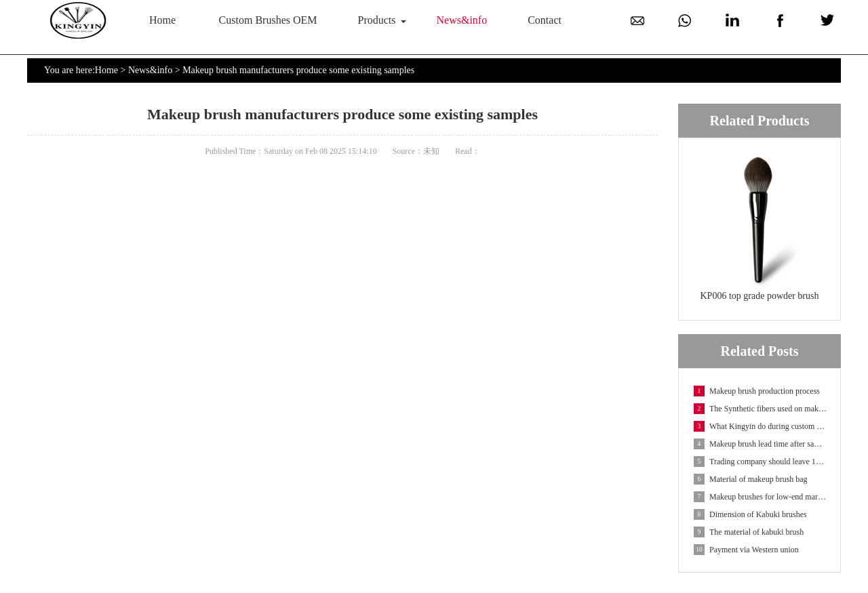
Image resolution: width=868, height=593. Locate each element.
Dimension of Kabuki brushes (750, 514)
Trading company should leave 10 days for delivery (760, 462)
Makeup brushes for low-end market (760, 497)
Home (162, 20)
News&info (462, 20)
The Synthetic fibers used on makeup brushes (760, 409)
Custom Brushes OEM (268, 20)
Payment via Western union (746, 550)
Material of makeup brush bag (751, 479)
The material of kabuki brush (749, 532)
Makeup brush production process (757, 391)
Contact (545, 20)
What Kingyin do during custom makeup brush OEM (760, 426)
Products (377, 20)
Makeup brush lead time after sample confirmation (760, 444)
